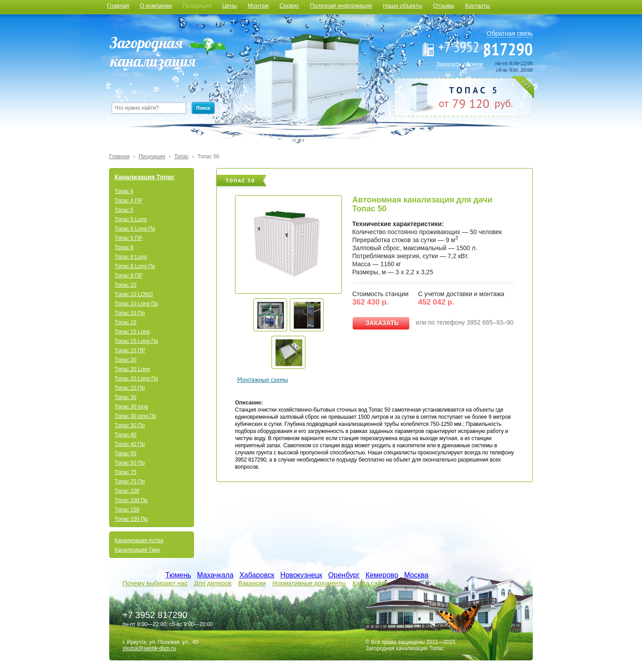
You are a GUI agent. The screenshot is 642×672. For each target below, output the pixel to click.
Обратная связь (510, 33)
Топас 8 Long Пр (135, 266)
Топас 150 (127, 510)
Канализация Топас (144, 177)
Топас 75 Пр (130, 482)
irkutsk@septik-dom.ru (149, 648)
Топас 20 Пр (130, 388)
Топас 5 (124, 210)
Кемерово (382, 575)
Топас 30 (126, 397)
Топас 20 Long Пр (136, 379)
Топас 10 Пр (130, 313)
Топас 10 (126, 285)
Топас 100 (127, 491)
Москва (416, 575)
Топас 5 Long (131, 219)
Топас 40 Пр (130, 444)
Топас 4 (124, 191)
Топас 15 (126, 322)
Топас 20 (126, 360)
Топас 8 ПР (128, 276)
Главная (118, 6)
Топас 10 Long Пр (136, 304)
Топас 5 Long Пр (135, 229)
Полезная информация (341, 6)
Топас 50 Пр (130, 463)
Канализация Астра (139, 540)
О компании (156, 6)
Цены (229, 6)
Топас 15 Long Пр (136, 341)
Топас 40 (126, 435)
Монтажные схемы (263, 379)
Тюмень (178, 575)
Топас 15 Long (132, 332)
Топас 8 (124, 247)
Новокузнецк (301, 575)
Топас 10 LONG (134, 294)
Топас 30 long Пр (136, 416)
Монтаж (258, 6)
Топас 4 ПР (128, 201)
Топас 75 (126, 472)
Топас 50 (208, 157)
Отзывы (444, 6)
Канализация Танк (137, 550)
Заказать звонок (459, 64)
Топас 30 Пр (130, 425)
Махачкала (215, 575)
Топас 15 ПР (130, 350)
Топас (181, 157)
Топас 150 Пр (131, 519)
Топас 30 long (131, 407)
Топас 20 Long (132, 369)
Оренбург (344, 575)
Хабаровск (257, 575)
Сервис (290, 6)
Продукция (197, 6)
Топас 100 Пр (131, 500)
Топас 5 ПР (128, 238)
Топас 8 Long (131, 257)
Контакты (477, 6)
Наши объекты (403, 6)
